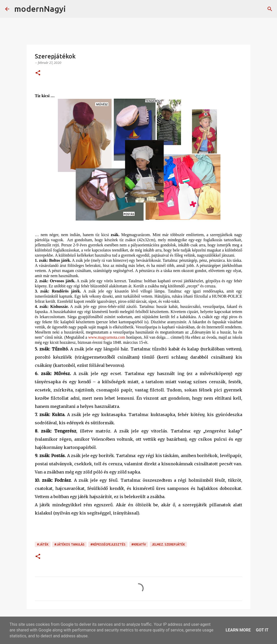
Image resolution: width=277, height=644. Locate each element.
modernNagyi (40, 9)
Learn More (238, 630)
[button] (38, 73)
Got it (262, 630)
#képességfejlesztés (108, 544)
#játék (43, 544)
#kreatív (139, 544)
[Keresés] (73, 9)
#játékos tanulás (69, 544)
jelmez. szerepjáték (168, 544)
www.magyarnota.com (107, 337)
